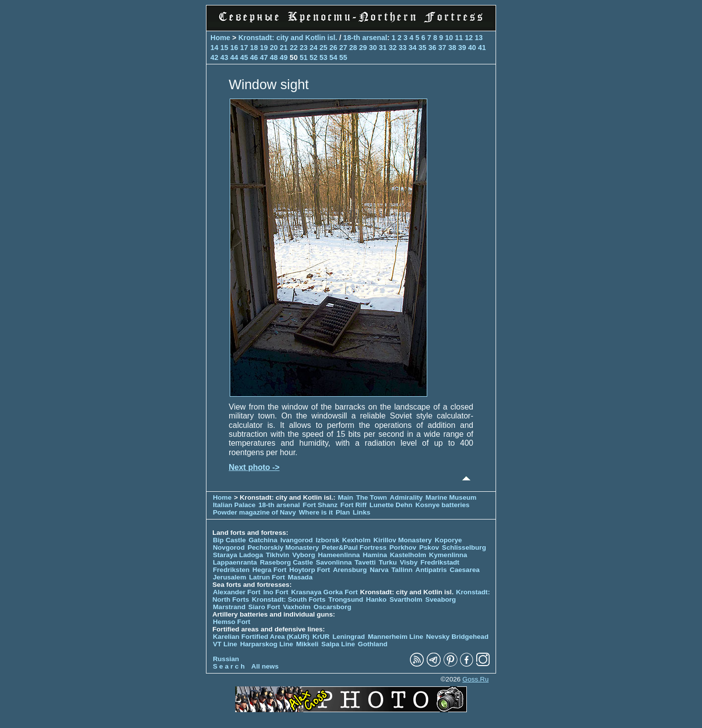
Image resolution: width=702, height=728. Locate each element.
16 (234, 48)
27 (343, 48)
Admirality (406, 497)
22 (294, 48)
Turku (388, 562)
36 (432, 48)
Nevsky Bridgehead (457, 637)
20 (274, 48)
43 (224, 57)
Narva (379, 570)
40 (472, 48)
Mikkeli (307, 644)
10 (449, 38)
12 (469, 38)
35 (422, 48)
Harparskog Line (267, 644)
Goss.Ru (476, 679)
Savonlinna (334, 562)
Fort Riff (354, 505)
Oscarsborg (332, 607)
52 (313, 57)
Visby (408, 562)
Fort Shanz (320, 505)
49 (284, 57)
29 (363, 48)
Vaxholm (297, 607)
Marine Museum (451, 497)
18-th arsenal (365, 38)
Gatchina (263, 540)
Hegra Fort (270, 570)
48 (274, 57)
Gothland (373, 644)
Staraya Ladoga (238, 555)
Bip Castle (229, 540)
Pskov (429, 547)
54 (333, 57)
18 (254, 48)
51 (303, 57)
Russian (226, 659)
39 (462, 48)
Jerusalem (229, 577)
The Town (371, 497)
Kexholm (356, 540)
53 (323, 57)
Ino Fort (276, 592)
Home (220, 38)
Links (362, 512)
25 (323, 48)
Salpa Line (338, 644)
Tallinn (402, 570)
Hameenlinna (339, 555)
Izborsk (328, 540)
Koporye (448, 540)
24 (313, 48)
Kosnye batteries (443, 505)
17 (244, 48)
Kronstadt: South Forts (289, 599)
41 (482, 48)
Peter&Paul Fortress (354, 547)
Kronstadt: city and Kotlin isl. (288, 38)
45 (244, 57)
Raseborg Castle (286, 562)
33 (402, 48)
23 (303, 48)
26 (333, 48)
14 (214, 48)
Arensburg (350, 570)
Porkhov (403, 547)
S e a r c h (229, 666)
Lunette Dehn (391, 505)
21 (284, 48)
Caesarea (464, 570)
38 (452, 48)
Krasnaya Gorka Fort (324, 592)
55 (343, 57)
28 (353, 48)
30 (373, 48)
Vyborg (303, 555)
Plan (343, 512)
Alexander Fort (237, 592)
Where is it (316, 512)
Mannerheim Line (396, 637)
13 (479, 38)
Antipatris (431, 570)
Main (345, 497)
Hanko (376, 599)
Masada (300, 577)
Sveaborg (441, 599)
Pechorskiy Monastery (283, 547)
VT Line (225, 644)
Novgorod (229, 547)
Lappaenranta (235, 562)
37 (442, 48)
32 (393, 48)
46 (254, 57)
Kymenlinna (448, 555)
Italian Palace (235, 505)
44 (234, 57)
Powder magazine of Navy (254, 512)
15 (224, 48)
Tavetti (365, 562)
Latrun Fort (267, 577)
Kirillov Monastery (402, 540)
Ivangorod (297, 540)
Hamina (375, 555)
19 (264, 48)
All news (265, 666)
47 (264, 57)
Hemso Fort (232, 622)
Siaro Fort (264, 607)
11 (459, 38)
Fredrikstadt (440, 562)
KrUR (321, 637)
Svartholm (406, 599)
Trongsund (346, 599)
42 (214, 57)
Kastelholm (408, 555)
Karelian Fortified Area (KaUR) (261, 637)
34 (412, 48)
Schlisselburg (464, 547)
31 (383, 48)
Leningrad (349, 637)
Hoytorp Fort (309, 570)
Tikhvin (277, 555)
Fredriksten (231, 570)
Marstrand (229, 607)
